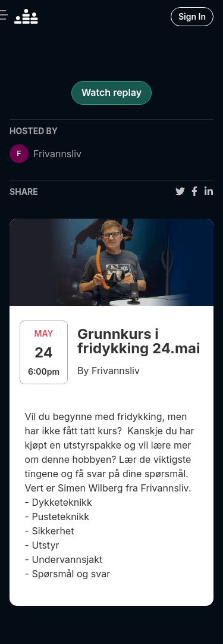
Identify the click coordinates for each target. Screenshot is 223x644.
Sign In (192, 16)
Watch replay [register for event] (111, 92)
